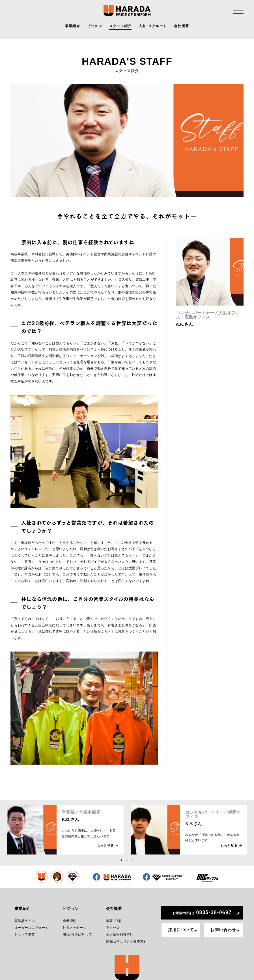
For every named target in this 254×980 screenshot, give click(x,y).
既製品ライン (25, 919)
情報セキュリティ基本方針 (126, 937)
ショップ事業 (25, 931)
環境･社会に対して (77, 931)
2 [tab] (127, 860)
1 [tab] (121, 860)
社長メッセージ (75, 925)
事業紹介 (73, 27)
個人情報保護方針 (120, 931)
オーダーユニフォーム (31, 925)
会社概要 (181, 27)
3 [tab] (133, 860)
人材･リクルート (153, 27)
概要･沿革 (114, 919)
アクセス (113, 925)
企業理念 (70, 919)
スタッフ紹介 (120, 27)
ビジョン (95, 27)
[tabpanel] (65, 830)
